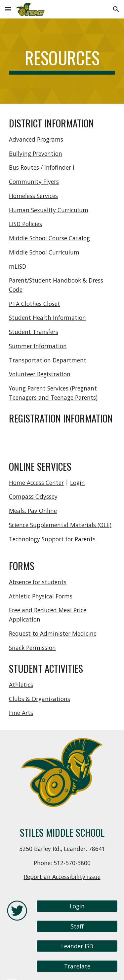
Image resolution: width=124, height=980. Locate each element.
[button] (8, 9)
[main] (62, 61)
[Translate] (77, 966)
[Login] (77, 906)
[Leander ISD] (77, 946)
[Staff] (77, 926)
